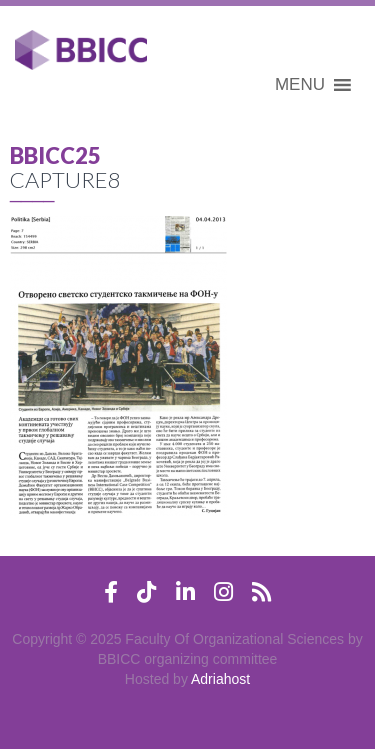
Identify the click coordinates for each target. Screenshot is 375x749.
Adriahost (220, 679)
